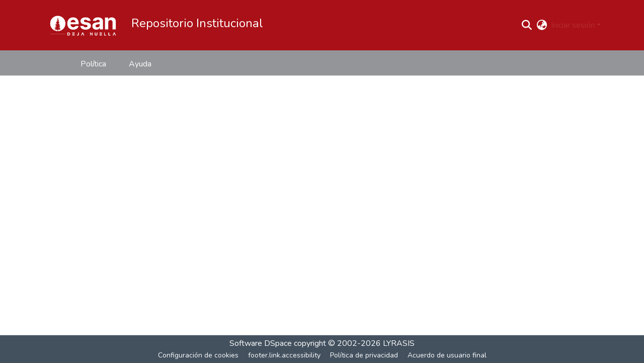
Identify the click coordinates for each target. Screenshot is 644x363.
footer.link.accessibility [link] (284, 355)
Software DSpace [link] (261, 343)
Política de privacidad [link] (364, 355)
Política (93, 64)
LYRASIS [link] (399, 343)
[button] (83, 25)
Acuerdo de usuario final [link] (447, 355)
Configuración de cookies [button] (198, 355)
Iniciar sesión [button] (574, 25)
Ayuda (140, 64)
